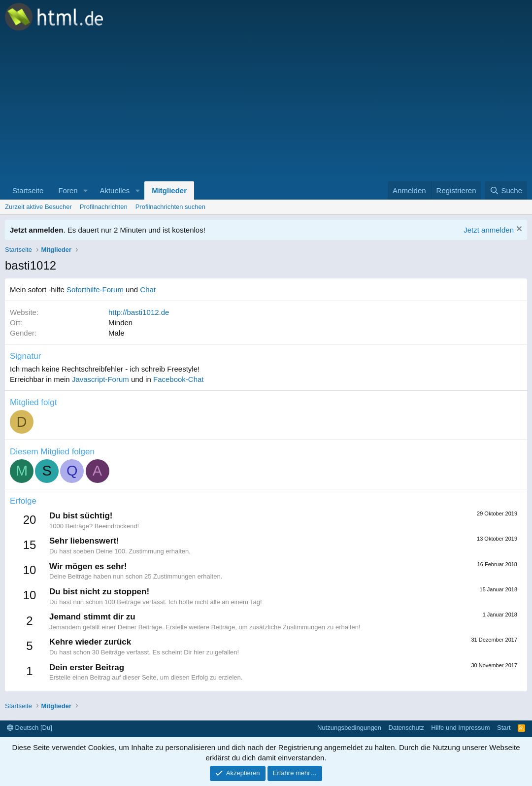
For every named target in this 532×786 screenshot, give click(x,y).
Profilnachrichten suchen (170, 207)
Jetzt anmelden (489, 230)
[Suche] (506, 190)
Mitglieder (169, 190)
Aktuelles (115, 190)
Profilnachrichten (104, 207)
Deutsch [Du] (30, 728)
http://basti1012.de (139, 312)
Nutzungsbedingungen (349, 728)
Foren (68, 190)
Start (504, 728)
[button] (85, 190)
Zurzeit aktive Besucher (38, 207)
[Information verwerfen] (518, 230)
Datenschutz (406, 728)
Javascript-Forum (100, 379)
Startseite (28, 190)
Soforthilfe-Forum (95, 290)
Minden (120, 323)
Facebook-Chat (179, 379)
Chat (148, 290)
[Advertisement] (266, 107)
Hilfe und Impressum (460, 728)
